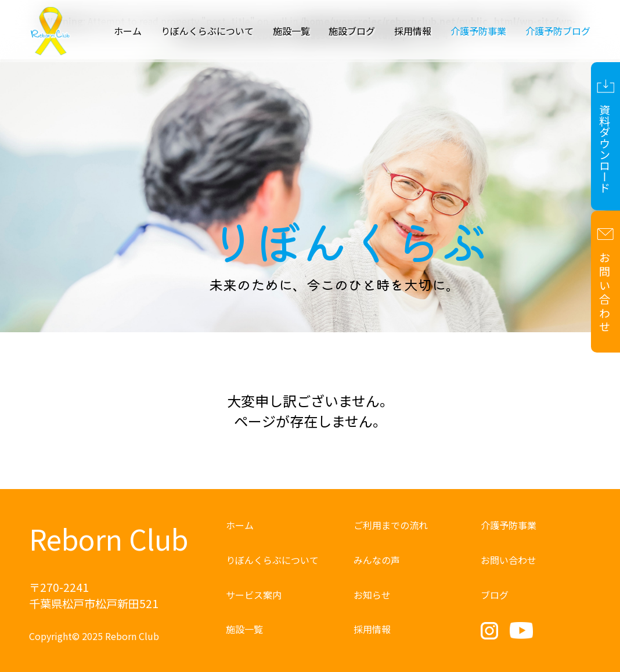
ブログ (495, 595)
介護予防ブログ (558, 31)
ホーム (128, 31)
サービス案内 (254, 595)
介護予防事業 (509, 525)
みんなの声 (377, 560)
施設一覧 (291, 31)
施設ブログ (352, 31)
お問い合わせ (509, 560)
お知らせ (372, 595)
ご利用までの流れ (391, 525)
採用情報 (413, 31)
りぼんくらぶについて (207, 31)
